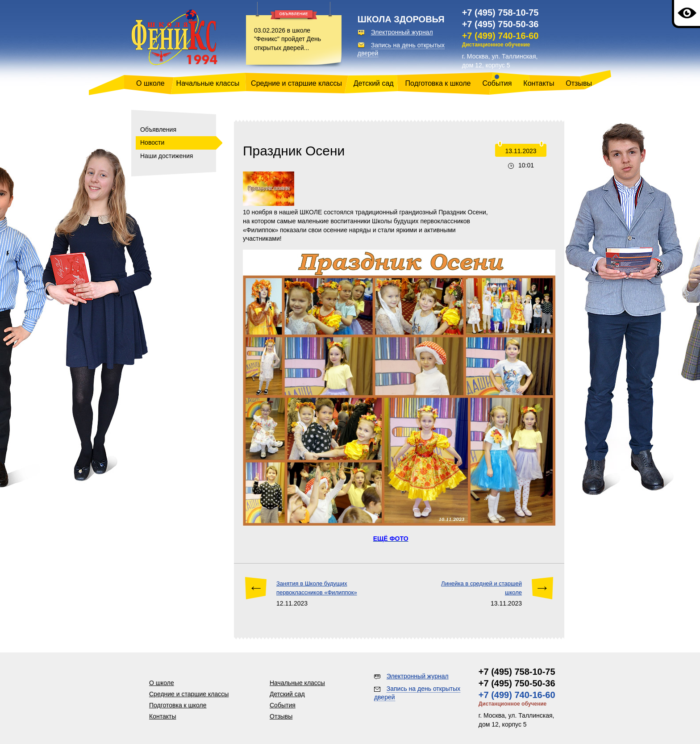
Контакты (539, 83)
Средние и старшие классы (296, 83)
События (497, 83)
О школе (150, 83)
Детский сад (374, 83)
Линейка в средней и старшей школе (481, 588)
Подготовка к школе (438, 83)
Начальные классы (208, 83)
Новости (152, 142)
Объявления (158, 130)
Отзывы (579, 83)
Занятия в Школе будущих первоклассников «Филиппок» (317, 588)
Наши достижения (167, 156)
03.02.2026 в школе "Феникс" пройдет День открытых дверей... (287, 39)
